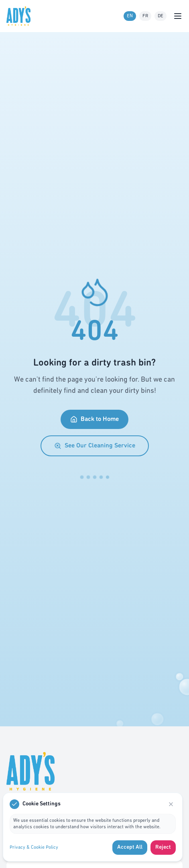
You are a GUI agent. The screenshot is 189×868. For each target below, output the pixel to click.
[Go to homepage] (20, 16)
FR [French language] (145, 16)
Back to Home (94, 419)
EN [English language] (130, 16)
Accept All (130, 847)
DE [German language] (161, 16)
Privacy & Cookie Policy (34, 848)
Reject (163, 847)
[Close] (171, 804)
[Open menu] (178, 16)
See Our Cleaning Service (95, 446)
